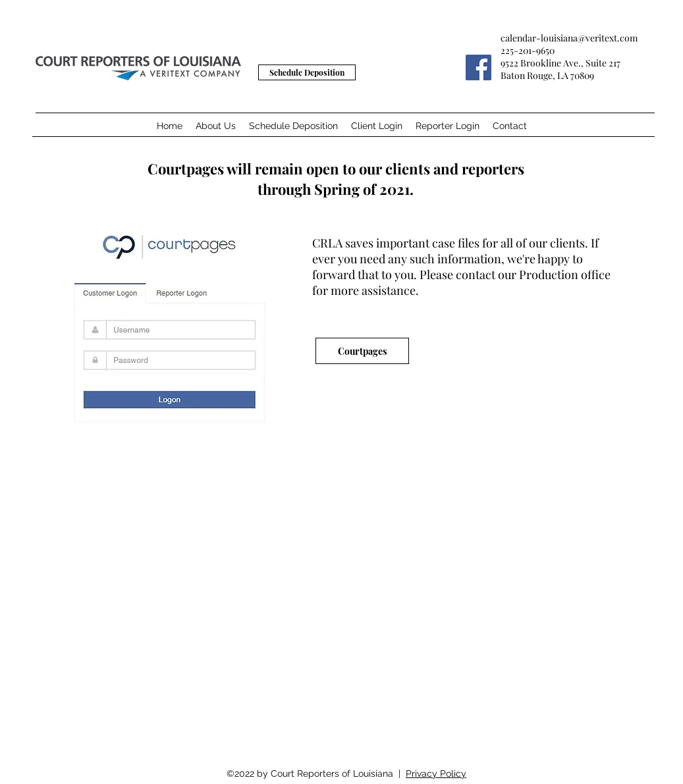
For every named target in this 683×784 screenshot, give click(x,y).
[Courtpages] (362, 351)
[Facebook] (478, 67)
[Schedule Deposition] (307, 72)
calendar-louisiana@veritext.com (569, 38)
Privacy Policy (436, 773)
